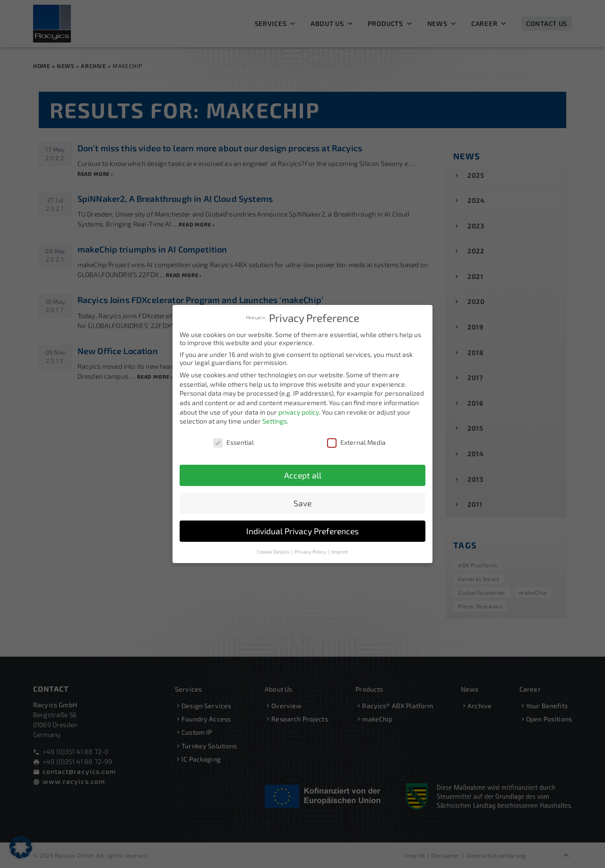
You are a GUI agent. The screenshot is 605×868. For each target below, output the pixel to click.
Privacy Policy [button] (311, 551)
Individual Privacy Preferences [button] (302, 530)
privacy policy (299, 411)
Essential (233, 442)
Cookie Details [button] (274, 551)
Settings (275, 421)
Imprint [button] (340, 551)
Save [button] (302, 502)
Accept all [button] (303, 474)
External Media (356, 442)
